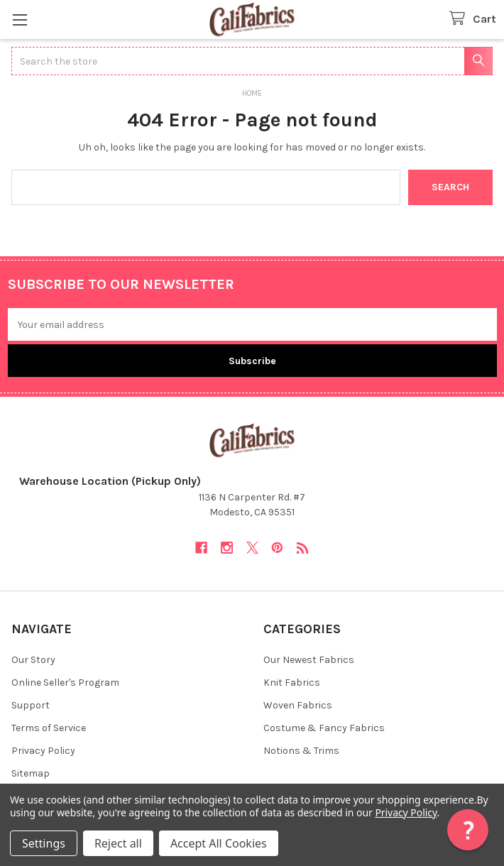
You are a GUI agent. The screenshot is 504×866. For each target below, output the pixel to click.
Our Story (33, 660)
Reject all (118, 843)
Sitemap (31, 773)
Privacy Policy (43, 751)
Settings (44, 843)
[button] (468, 830)
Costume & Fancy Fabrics (324, 728)
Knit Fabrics (292, 683)
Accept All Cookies (219, 843)
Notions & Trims (301, 751)
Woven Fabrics (298, 705)
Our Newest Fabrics (309, 660)
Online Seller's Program (65, 683)
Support (31, 705)
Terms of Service (49, 728)
